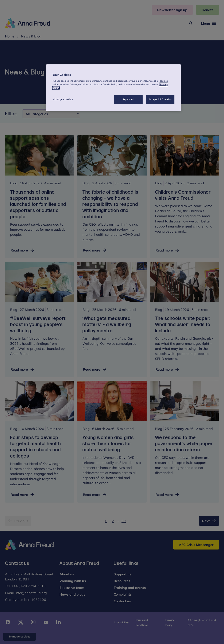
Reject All (128, 99)
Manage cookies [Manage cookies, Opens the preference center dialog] (63, 99)
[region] (113, 88)
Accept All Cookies (160, 99)
